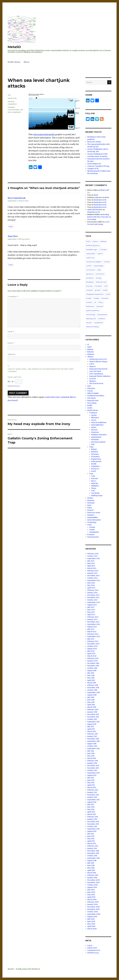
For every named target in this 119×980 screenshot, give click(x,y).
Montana (105, 298)
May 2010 (91, 868)
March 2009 (92, 900)
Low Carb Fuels (95, 371)
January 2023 (92, 619)
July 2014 (91, 751)
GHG (106, 286)
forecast (89, 286)
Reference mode (94, 513)
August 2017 (92, 724)
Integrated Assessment (95, 294)
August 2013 (92, 775)
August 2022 (92, 627)
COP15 (89, 266)
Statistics (91, 515)
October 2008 (92, 912)
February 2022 (93, 634)
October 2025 (92, 556)
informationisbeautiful (44, 134)
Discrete (94, 430)
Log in (90, 945)
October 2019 (92, 668)
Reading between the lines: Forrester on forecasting (99, 217)
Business (91, 354)
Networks (91, 503)
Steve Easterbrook (17, 198)
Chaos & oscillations (99, 422)
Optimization (96, 437)
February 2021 (93, 641)
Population (95, 466)
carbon (100, 254)
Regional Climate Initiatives (100, 376)
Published (95, 486)
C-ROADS (103, 249)
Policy (101, 302)
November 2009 (93, 883)
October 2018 (92, 690)
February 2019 (93, 685)
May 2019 (91, 678)
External (94, 479)
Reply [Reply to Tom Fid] (11, 265)
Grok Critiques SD (94, 164)
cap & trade (91, 254)
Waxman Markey (93, 327)
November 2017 (93, 717)
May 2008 (91, 924)
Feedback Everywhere (96, 396)
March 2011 (92, 844)
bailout (95, 241)
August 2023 (92, 605)
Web (93, 444)
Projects (90, 510)
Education (91, 388)
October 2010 (92, 856)
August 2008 (92, 917)
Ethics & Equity (93, 393)
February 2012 (93, 817)
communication (14, 110)
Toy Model (95, 493)
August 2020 (92, 649)
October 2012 (92, 797)
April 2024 (91, 588)
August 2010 (92, 861)
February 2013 (93, 790)
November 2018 (93, 688)
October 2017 (92, 719)
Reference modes (94, 142)
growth (98, 290)
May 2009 (91, 895)
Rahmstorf (90, 306)
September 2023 (94, 602)
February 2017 (93, 734)
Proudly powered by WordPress (28, 969)
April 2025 (91, 566)
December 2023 (93, 595)
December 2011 (93, 822)
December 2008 (93, 907)
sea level (11, 101)
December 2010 (93, 851)
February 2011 (93, 846)
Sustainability (93, 517)
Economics (95, 457)
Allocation (95, 418)
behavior (91, 352)
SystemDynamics (94, 520)
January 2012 (92, 819)
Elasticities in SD (100, 200)
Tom (9, 95)
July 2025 (91, 561)
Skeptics (93, 381)
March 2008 (92, 929)
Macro (94, 481)
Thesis (94, 488)
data (99, 270)
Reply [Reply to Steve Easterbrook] (11, 226)
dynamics (90, 274)
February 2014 (93, 761)
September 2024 (94, 580)
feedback (90, 282)
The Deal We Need (96, 384)
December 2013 (93, 766)
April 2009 (91, 897)
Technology (91, 314)
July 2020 (91, 651)
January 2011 (92, 848)
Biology (94, 449)
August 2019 (92, 671)
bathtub (103, 241)
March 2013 (92, 788)
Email (11, 343)
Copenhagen (98, 266)
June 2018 (91, 700)
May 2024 (91, 585)
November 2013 (93, 768)
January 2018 (92, 712)
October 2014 (92, 746)
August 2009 (92, 887)
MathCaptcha (16, 386)
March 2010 (92, 873)
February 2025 (93, 571)
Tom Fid (12, 236)
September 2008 (94, 914)
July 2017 (91, 727)
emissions (90, 278)
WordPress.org (93, 953)
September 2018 (93, 693)
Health (94, 464)
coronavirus (91, 270)
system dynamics (93, 310)
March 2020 (92, 656)
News (89, 505)
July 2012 (91, 805)
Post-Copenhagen (96, 374)
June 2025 (91, 563)
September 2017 (93, 722)
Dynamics (95, 454)
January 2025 (92, 573)
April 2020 (91, 654)
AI (88, 345)
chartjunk (11, 107)
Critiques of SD (93, 169)
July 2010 (91, 863)
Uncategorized (93, 537)
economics (100, 274)
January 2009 (92, 904)
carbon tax (90, 258)
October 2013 (92, 770)
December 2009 (93, 880)
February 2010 (93, 875)
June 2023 (91, 610)
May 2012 (91, 809)
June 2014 (91, 753)
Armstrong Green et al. (98, 359)
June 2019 (91, 675)
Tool (93, 491)
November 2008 (93, 909)
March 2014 (92, 758)
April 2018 (91, 705)
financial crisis (101, 282)
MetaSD (14, 47)
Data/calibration (97, 425)
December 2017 (93, 714)
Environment (96, 461)
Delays (94, 427)
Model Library (14, 62)
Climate (107, 262)
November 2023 (93, 598)
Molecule (95, 483)
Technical (93, 413)
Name (11, 332)
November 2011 (93, 824)
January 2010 (92, 878)
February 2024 (93, 590)
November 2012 (93, 795)
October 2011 (92, 826)
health (105, 290)
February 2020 (93, 658)
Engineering (96, 459)
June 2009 (91, 892)
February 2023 (93, 617)
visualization (12, 104)
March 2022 (92, 632)
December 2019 (93, 663)
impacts (92, 366)
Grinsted (89, 290)
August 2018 (92, 695)
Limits (108, 294)
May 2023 (91, 612)
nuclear (89, 302)
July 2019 (91, 673)
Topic (91, 447)
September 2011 (93, 829)
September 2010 (93, 858)
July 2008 (91, 919)
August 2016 (92, 744)
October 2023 (92, 600)
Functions (95, 432)
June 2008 (91, 921)
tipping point (91, 319)
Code (93, 476)
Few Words (91, 398)
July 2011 (91, 834)
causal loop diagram (94, 262)
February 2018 (93, 710)
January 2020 (92, 661)
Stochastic (95, 440)
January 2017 (92, 736)
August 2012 (92, 802)
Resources (95, 469)
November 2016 (93, 739)
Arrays (94, 420)
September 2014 (93, 749)
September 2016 (93, 741)
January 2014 (92, 763)
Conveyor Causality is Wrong (98, 166)
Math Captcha (14, 377)
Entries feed (92, 948)
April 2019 (91, 680)
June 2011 (91, 836)
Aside (89, 347)
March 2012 (92, 814)
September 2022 (94, 624)
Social (93, 471)
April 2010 (91, 870)
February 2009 (93, 902)
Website (12, 354)
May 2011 (91, 839)
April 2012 (91, 812)
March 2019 (92, 683)
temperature (102, 314)
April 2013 (91, 785)
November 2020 (93, 644)
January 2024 (92, 593)
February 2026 (93, 554)
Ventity (92, 530)
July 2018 (91, 697)
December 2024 (93, 576)
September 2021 (94, 636)
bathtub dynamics (93, 245)
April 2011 (91, 841)
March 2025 (92, 568)
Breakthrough (92, 249)
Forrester (98, 286)
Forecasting (92, 403)
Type (91, 474)
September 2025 (94, 559)
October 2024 (92, 578)
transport (102, 319)
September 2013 (93, 773)
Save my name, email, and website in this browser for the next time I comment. (41, 370)
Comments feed (94, 950)
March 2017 (92, 731)
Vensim (89, 323)
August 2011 (92, 831)
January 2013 (92, 792)
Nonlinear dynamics (99, 435)
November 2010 (93, 853)
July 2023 (91, 607)
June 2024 (91, 583)
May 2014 (91, 756)
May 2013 (91, 783)
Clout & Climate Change (98, 362)
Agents (94, 415)
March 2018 (92, 707)
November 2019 (93, 666)
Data (89, 386)
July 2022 (91, 629)
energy (99, 278)
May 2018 (91, 702)
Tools (89, 525)
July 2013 (91, 778)
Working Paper (97, 496)
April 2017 (91, 729)
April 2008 (91, 926)
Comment (13, 297)
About (27, 62)
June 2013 (91, 780)
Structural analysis (98, 442)
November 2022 (93, 622)
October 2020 (92, 646)
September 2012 (93, 800)
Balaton (90, 349)
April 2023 (91, 615)
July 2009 (91, 890)
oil (95, 302)
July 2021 (91, 639)
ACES (88, 241)
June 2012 (91, 807)
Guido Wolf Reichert (95, 210)
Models (96, 298)
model (89, 298)
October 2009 (92, 885)
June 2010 (91, 865)
